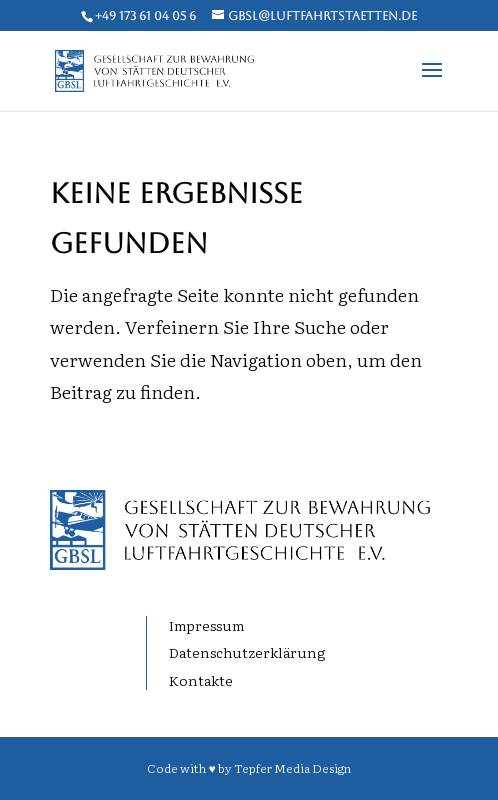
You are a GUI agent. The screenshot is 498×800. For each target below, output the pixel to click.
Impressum (206, 625)
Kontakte (201, 680)
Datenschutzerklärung (247, 652)
